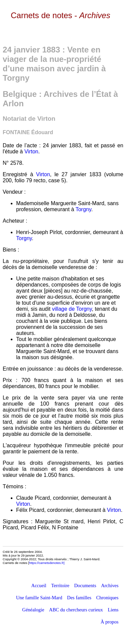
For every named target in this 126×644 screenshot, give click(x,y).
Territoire (60, 585)
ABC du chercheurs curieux (76, 610)
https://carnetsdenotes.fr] (47, 563)
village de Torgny (72, 309)
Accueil (39, 585)
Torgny (83, 209)
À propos (109, 622)
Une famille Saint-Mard (39, 598)
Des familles (79, 598)
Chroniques (107, 598)
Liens (113, 610)
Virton (31, 151)
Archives (110, 585)
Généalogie (33, 610)
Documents (85, 585)
